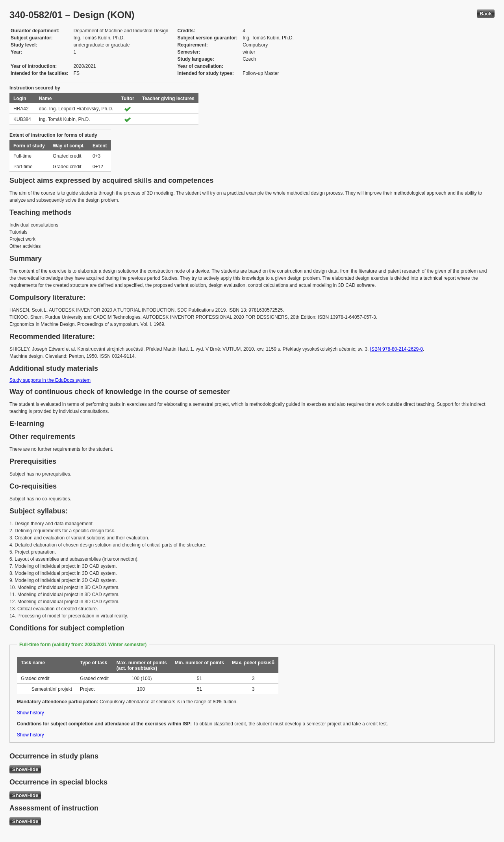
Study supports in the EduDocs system (50, 380)
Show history (31, 713)
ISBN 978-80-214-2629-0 (397, 349)
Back (486, 14)
